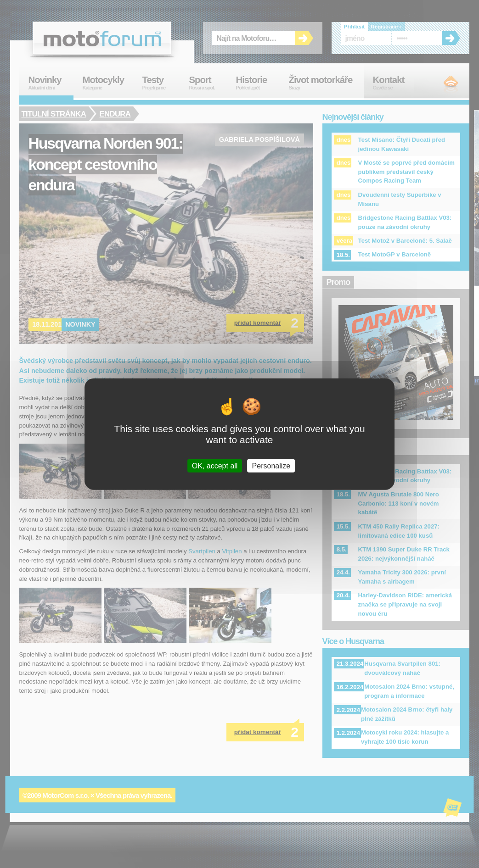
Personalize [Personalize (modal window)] (271, 465)
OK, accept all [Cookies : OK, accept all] (215, 465)
